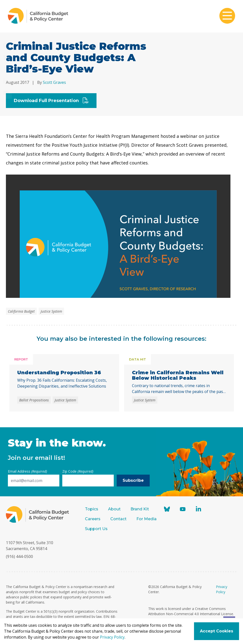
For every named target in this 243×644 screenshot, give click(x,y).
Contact (118, 519)
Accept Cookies (217, 631)
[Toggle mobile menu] (227, 16)
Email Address (27, 471)
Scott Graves (54, 82)
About (114, 509)
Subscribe (133, 480)
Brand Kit (140, 509)
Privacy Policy (112, 637)
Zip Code (78, 471)
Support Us (97, 529)
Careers (93, 519)
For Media (146, 519)
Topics (92, 509)
